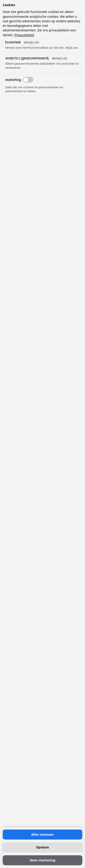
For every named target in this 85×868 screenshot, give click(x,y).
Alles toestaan (42, 834)
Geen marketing (42, 860)
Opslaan (42, 847)
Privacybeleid (24, 35)
